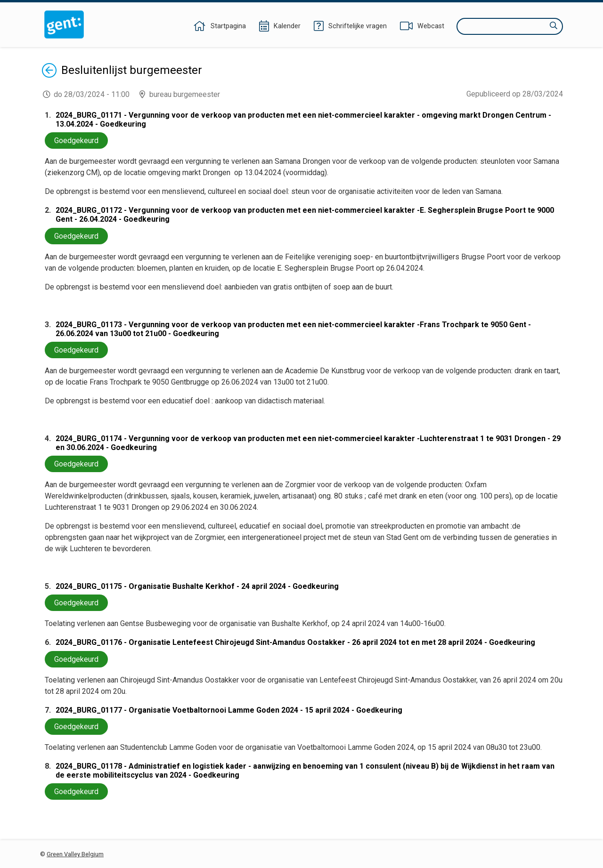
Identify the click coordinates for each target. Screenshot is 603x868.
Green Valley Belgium (75, 854)
